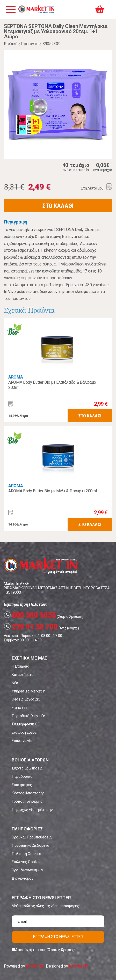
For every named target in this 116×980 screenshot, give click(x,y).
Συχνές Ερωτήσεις (27, 768)
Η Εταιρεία (20, 666)
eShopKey (35, 966)
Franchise (20, 708)
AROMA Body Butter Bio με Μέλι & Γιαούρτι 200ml (52, 491)
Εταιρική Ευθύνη (25, 732)
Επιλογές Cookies (27, 862)
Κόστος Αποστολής (28, 793)
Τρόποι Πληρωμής (27, 801)
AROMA (16, 377)
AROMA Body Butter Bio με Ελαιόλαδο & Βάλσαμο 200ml (52, 385)
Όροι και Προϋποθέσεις (32, 837)
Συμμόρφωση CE (26, 724)
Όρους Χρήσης (61, 950)
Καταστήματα (22, 675)
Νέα (15, 683)
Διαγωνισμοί (22, 878)
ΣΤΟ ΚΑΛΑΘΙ (58, 206)
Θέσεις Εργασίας (26, 699)
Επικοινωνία (22, 741)
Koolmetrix (78, 966)
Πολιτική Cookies (26, 854)
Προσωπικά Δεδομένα (30, 845)
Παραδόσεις (22, 776)
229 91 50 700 (31, 627)
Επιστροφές (22, 785)
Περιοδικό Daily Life (28, 716)
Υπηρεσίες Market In (29, 691)
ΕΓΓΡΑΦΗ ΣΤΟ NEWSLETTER (58, 937)
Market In (36, 9)
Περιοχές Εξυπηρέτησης (32, 810)
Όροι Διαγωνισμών (27, 870)
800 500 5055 (30, 615)
